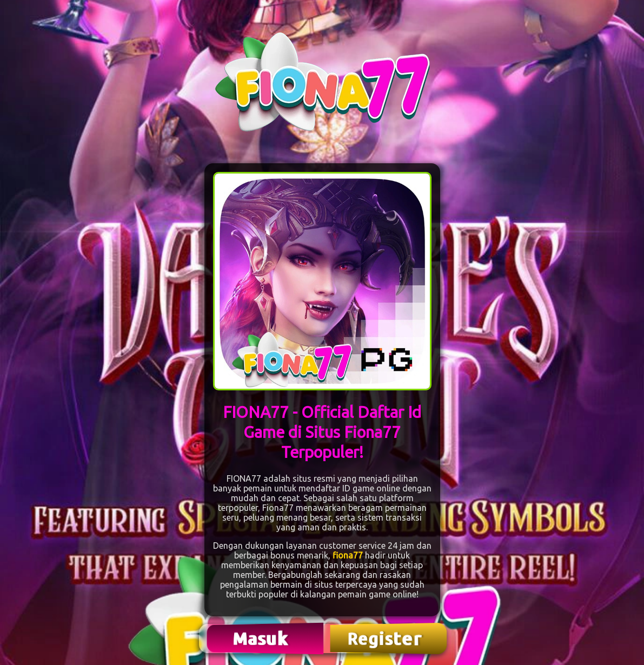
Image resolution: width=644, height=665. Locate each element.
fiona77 (348, 555)
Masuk (262, 638)
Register (386, 639)
